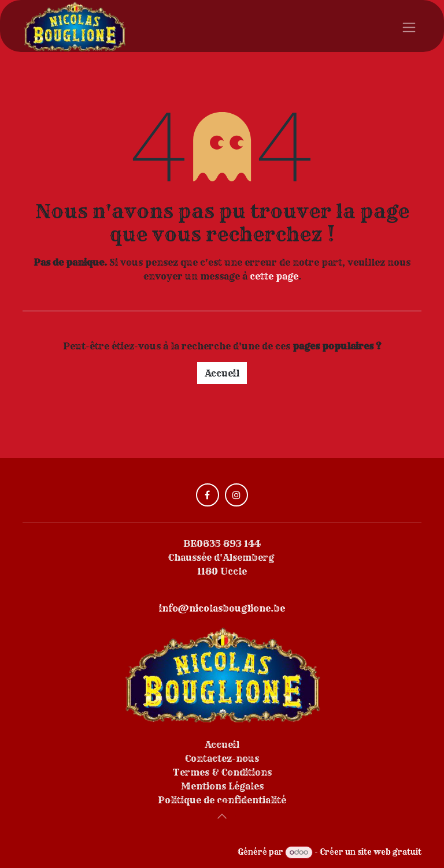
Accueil (222, 373)
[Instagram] (236, 495)
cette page (274, 276)
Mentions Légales (222, 786)
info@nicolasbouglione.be (222, 608)
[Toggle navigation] (409, 26)
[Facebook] (208, 495)
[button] (222, 816)
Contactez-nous (222, 758)
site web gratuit (389, 852)
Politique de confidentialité (222, 800)
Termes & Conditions (222, 772)
